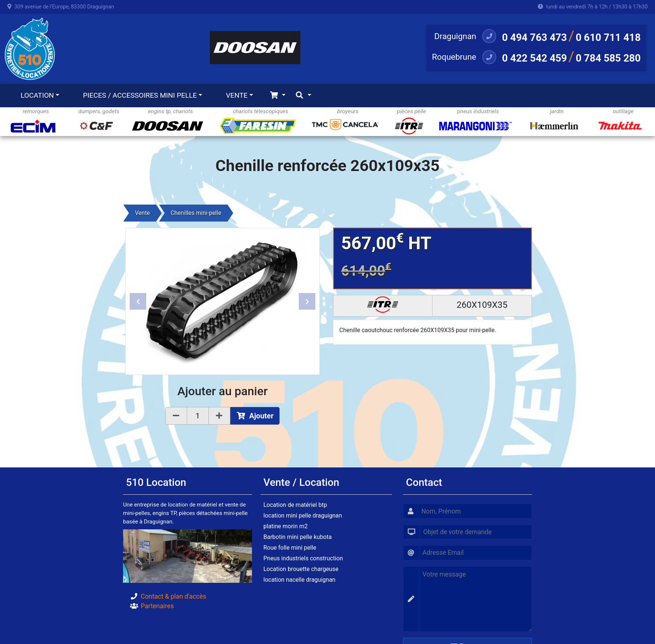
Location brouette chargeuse (301, 569)
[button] (138, 301)
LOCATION (37, 95)
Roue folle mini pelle (290, 548)
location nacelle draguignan (300, 580)
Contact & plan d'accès (174, 596)
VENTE (237, 95)
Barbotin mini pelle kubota (297, 537)
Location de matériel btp (295, 505)
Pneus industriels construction (303, 558)
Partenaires (157, 606)
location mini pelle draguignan (303, 516)
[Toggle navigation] (278, 96)
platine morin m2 (286, 526)
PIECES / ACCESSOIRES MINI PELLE (140, 95)
